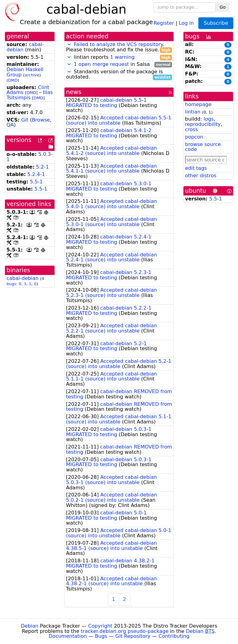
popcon (194, 137)
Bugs (101, 636)
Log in (186, 23)
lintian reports (119, 57)
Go (223, 7)
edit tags (196, 168)
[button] (69, 44)
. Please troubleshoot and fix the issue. (119, 47)
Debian (30, 626)
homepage (198, 104)
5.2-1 (42, 167)
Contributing (174, 636)
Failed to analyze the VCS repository (118, 44)
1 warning (122, 57)
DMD (13, 80)
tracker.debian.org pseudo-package (125, 631)
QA (10, 125)
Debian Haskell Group (25, 72)
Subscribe (216, 23)
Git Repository (133, 636)
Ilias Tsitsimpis (30, 95)
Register (164, 23)
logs (209, 119)
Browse (41, 120)
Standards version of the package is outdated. (119, 75)
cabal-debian (22, 278)
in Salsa (119, 64)
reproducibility (203, 124)
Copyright (100, 626)
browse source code (203, 147)
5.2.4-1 (36, 174)
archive (32, 75)
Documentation (68, 636)
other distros (201, 176)
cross (191, 129)
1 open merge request (101, 64)
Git (25, 120)
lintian (193, 112)
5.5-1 (36, 182)
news (74, 92)
